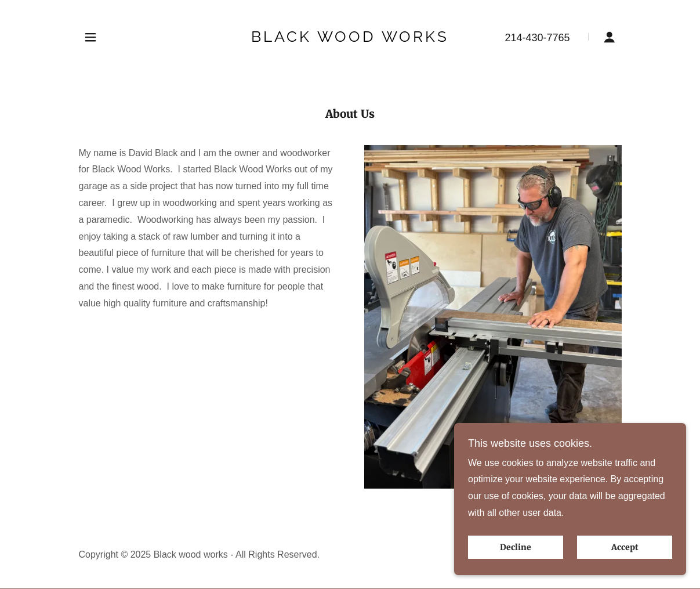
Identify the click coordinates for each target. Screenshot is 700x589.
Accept (625, 547)
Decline (516, 547)
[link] (350, 39)
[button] (90, 37)
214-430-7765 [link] (537, 38)
